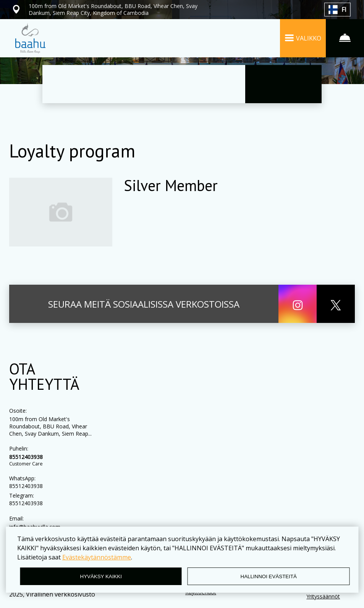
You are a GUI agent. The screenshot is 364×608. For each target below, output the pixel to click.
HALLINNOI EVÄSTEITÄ (269, 576)
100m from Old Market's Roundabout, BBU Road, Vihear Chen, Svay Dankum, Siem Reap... (50, 426)
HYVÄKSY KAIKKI (101, 576)
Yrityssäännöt (323, 596)
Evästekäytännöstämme (97, 557)
